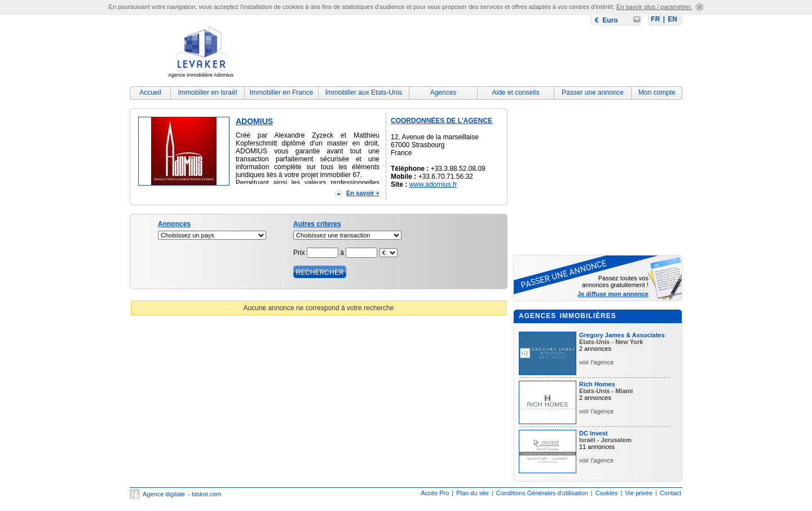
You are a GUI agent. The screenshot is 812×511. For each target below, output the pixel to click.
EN (672, 19)
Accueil (150, 92)
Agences (443, 92)
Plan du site (472, 493)
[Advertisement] (477, 54)
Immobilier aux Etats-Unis (364, 92)
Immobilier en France (282, 92)
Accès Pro (435, 493)
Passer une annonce (593, 92)
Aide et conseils (515, 92)
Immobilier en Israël (208, 92)
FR (655, 19)
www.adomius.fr (433, 184)
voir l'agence (596, 362)
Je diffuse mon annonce (613, 294)
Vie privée (639, 493)
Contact (670, 493)
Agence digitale (164, 494)
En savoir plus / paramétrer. (654, 7)
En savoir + (363, 193)
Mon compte (657, 92)
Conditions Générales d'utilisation (542, 493)
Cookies (607, 493)
